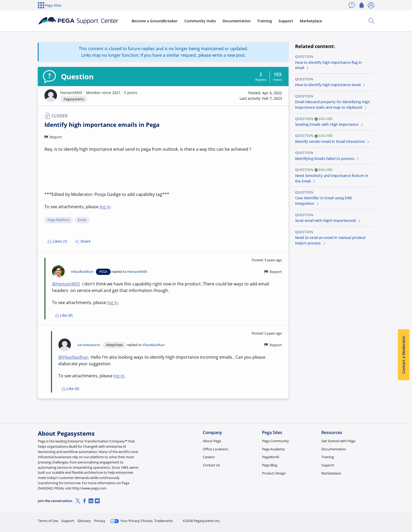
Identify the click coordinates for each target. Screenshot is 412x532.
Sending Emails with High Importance (329, 124)
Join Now (333, 518)
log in (105, 207)
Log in (362, 518)
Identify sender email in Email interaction (333, 141)
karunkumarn (89, 345)
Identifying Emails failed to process (327, 158)
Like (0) (64, 315)
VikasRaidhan (82, 272)
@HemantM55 (66, 284)
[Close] (405, 511)
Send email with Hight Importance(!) (328, 220)
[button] (51, 96)
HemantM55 (71, 93)
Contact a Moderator (403, 355)
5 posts (131, 93)
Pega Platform (59, 220)
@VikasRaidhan (73, 357)
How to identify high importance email (331, 85)
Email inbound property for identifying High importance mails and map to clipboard (333, 105)
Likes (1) (57, 241)
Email (82, 220)
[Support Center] (78, 21)
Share (83, 241)
